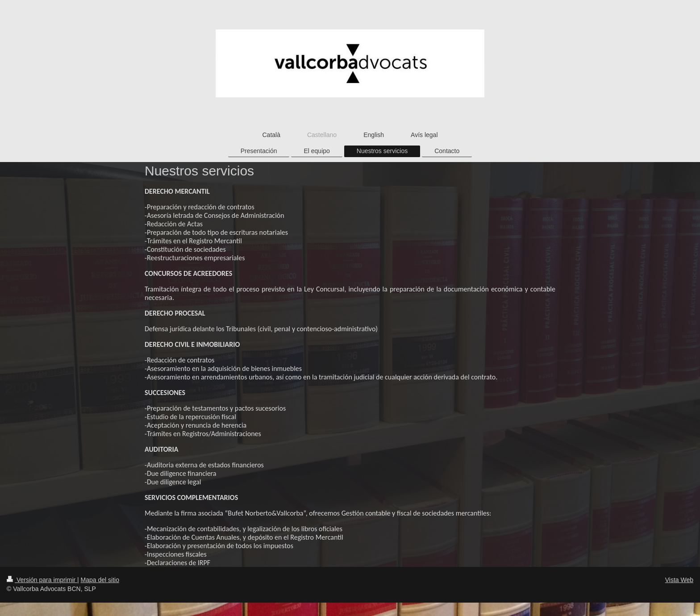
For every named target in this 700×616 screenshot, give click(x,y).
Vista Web (679, 580)
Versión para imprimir (42, 580)
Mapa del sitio (100, 580)
